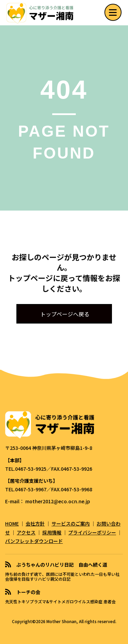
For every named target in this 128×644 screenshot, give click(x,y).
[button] (113, 13)
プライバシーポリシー (92, 532)
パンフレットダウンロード (34, 541)
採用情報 (52, 532)
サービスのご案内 (71, 523)
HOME (12, 523)
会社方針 (35, 523)
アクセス (26, 532)
